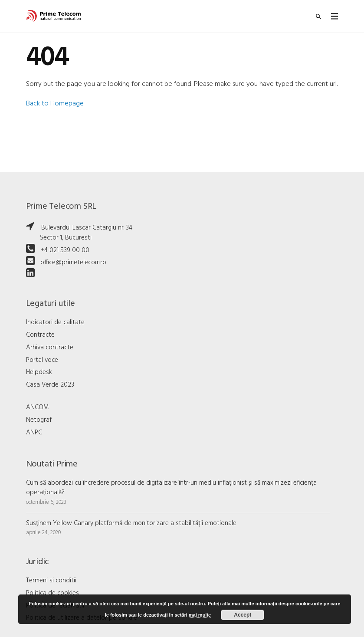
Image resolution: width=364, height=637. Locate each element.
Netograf (39, 420)
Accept (243, 615)
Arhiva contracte (50, 348)
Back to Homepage (55, 104)
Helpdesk (39, 372)
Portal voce (42, 360)
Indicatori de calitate (55, 322)
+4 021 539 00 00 (65, 250)
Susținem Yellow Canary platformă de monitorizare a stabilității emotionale (131, 523)
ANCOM (38, 407)
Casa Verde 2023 (50, 385)
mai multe (200, 615)
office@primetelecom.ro (73, 263)
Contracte (40, 335)
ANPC (34, 433)
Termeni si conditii (51, 581)
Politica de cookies (52, 593)
